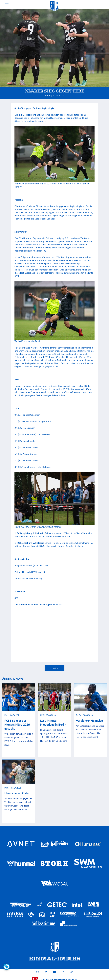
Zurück (54, 668)
